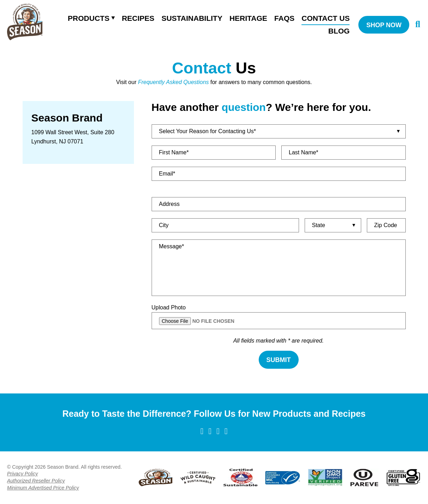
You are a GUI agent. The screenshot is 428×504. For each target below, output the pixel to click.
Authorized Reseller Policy (36, 481)
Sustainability (192, 18)
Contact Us (326, 18)
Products (89, 18)
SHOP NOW (384, 25)
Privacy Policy (22, 474)
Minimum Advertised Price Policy (43, 488)
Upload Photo (169, 307)
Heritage (248, 18)
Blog (339, 31)
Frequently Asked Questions (173, 82)
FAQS (284, 18)
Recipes (138, 18)
